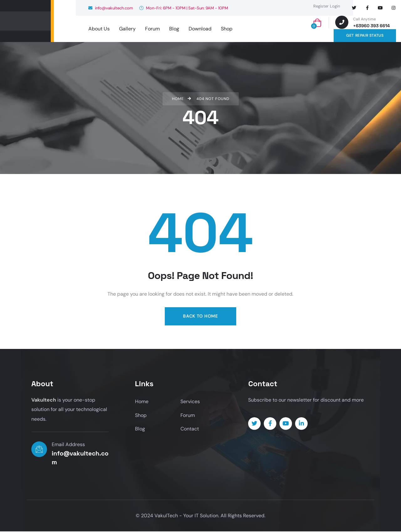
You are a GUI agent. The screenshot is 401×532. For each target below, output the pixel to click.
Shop (141, 416)
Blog (140, 429)
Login (335, 6)
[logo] (25, 21)
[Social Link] (354, 8)
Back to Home (200, 316)
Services (190, 402)
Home (142, 402)
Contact (190, 429)
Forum (188, 416)
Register (321, 6)
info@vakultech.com (111, 8)
